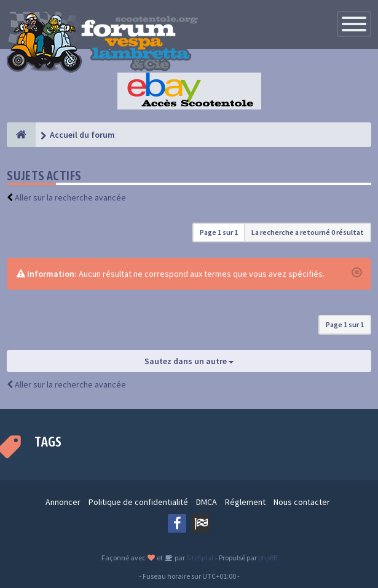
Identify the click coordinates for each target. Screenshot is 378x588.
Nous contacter (302, 502)
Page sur (219, 232)
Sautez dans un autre (189, 361)
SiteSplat (199, 558)
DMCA (207, 502)
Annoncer (63, 502)
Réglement (245, 502)
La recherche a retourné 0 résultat (308, 232)
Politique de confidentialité (138, 502)
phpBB (268, 558)
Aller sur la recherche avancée (70, 197)
